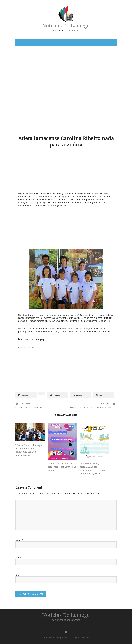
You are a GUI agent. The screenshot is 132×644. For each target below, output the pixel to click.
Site (17, 575)
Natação (30, 347)
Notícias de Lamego (66, 25)
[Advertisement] (52, 69)
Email (19, 557)
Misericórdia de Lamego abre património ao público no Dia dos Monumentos (29, 450)
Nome (19, 540)
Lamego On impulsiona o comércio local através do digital (62, 467)
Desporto (22, 347)
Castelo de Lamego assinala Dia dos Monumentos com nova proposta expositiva (93, 468)
